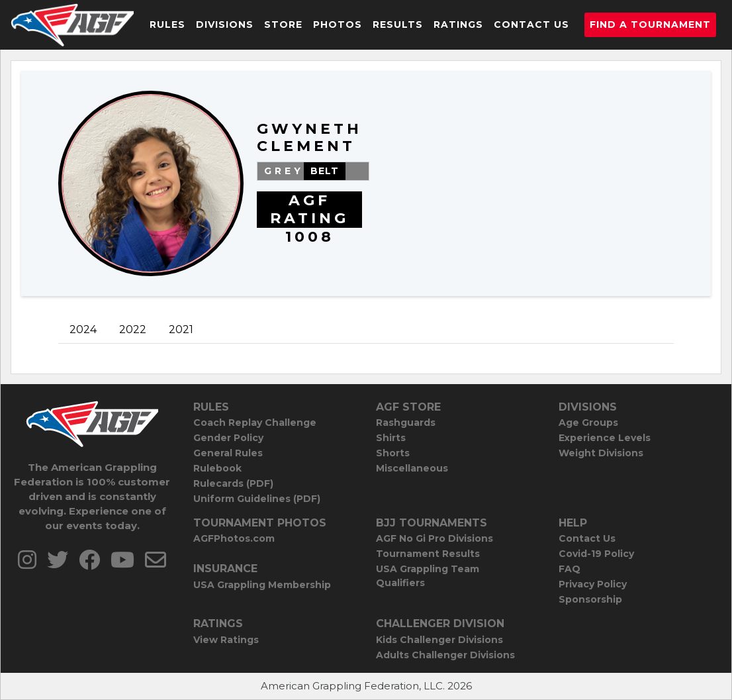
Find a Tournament (650, 25)
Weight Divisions (601, 453)
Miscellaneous (412, 468)
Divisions (225, 25)
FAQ (570, 569)
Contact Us (531, 25)
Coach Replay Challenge (255, 423)
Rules (167, 25)
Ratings (458, 25)
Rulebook (217, 468)
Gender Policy (228, 438)
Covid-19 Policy (596, 554)
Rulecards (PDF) (233, 483)
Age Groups (588, 423)
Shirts (391, 438)
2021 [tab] (181, 329)
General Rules (228, 453)
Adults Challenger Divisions (445, 655)
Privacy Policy (593, 584)
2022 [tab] (133, 329)
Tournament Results (428, 554)
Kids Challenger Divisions (439, 640)
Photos (338, 25)
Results (398, 25)
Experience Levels (605, 438)
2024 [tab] (83, 329)
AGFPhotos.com (234, 538)
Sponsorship (590, 599)
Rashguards (406, 423)
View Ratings (226, 640)
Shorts (393, 453)
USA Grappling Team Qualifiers (428, 576)
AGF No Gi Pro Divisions (435, 538)
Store (283, 25)
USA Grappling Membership (262, 585)
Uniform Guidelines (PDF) (257, 499)
